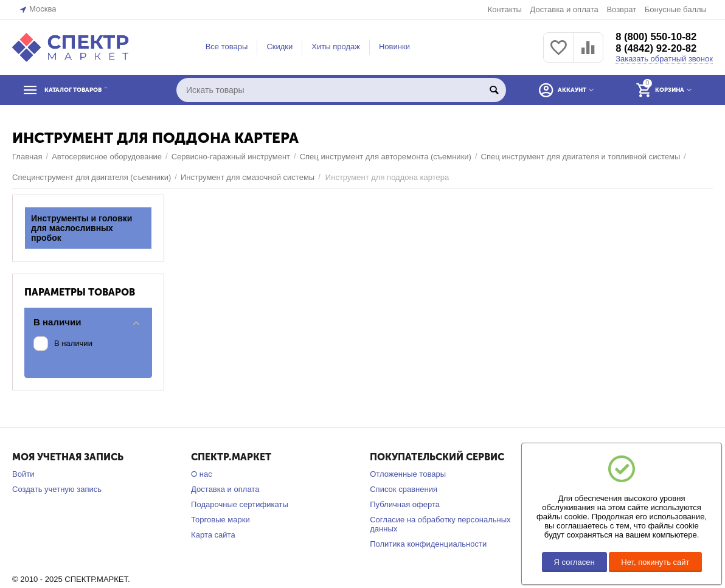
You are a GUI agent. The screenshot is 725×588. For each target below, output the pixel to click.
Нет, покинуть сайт (655, 562)
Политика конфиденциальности (428, 544)
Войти (23, 474)
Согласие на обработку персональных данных (440, 524)
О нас (202, 474)
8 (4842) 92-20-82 (659, 49)
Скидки (279, 47)
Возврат (621, 9)
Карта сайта (213, 535)
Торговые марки (220, 520)
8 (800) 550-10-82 (659, 36)
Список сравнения (404, 489)
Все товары (227, 47)
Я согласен (574, 562)
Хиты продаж (336, 47)
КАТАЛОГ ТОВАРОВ (87, 90)
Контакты (505, 9)
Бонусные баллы (676, 9)
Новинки (394, 47)
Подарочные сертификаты (240, 504)
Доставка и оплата (564, 9)
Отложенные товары (408, 474)
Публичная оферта (405, 504)
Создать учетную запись (57, 489)
